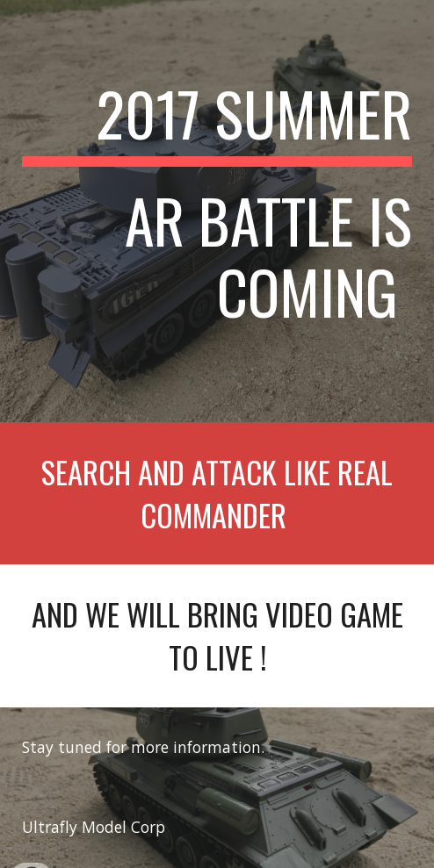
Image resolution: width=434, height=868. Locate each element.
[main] (217, 211)
